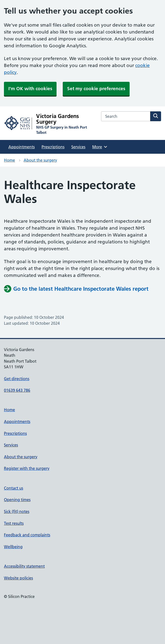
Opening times (17, 500)
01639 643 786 (17, 390)
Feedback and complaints (27, 535)
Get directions (17, 379)
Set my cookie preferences (96, 89)
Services (78, 147)
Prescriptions (53, 147)
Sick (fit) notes (17, 511)
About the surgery (40, 160)
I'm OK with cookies (30, 89)
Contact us (14, 488)
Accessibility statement (24, 566)
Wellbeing (13, 547)
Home (9, 160)
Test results (14, 523)
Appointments (22, 147)
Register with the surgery (27, 468)
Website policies (18, 578)
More (100, 147)
